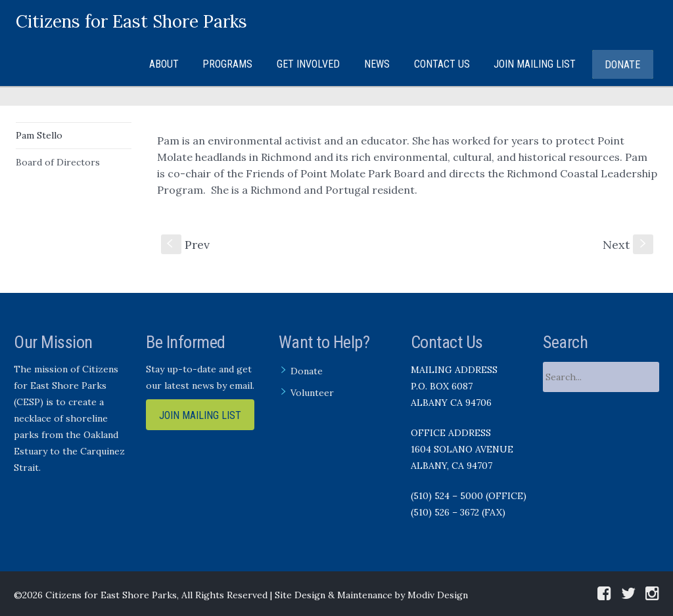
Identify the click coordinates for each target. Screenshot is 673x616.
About (164, 64)
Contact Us (442, 64)
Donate (622, 65)
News (377, 64)
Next (628, 245)
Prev (185, 245)
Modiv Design (438, 595)
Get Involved (308, 64)
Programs (227, 64)
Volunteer (312, 393)
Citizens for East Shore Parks (131, 21)
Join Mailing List (535, 64)
